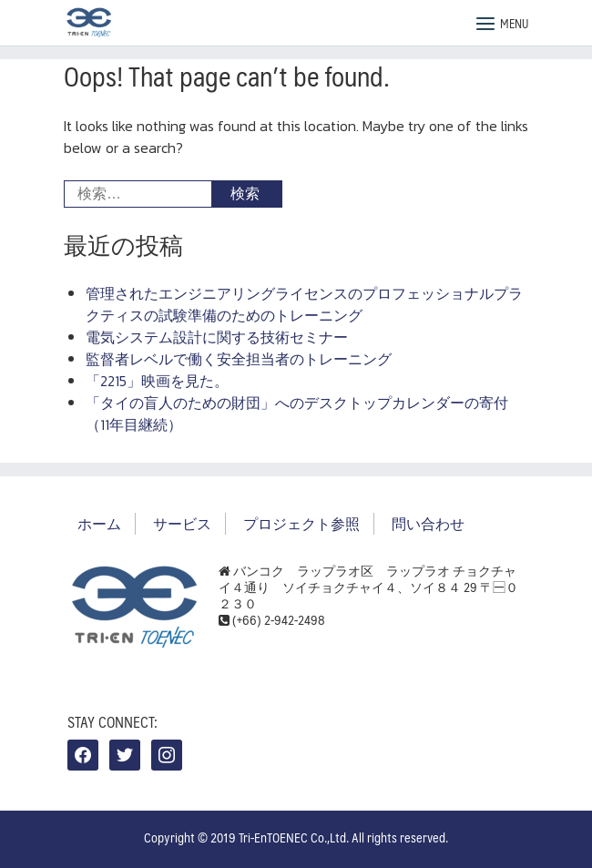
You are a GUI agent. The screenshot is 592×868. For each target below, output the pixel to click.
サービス (182, 523)
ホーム (99, 523)
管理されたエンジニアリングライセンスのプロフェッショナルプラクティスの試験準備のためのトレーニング (304, 304)
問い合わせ (428, 523)
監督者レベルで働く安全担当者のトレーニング (239, 359)
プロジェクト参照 (301, 523)
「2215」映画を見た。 (157, 381)
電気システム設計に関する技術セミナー (217, 337)
